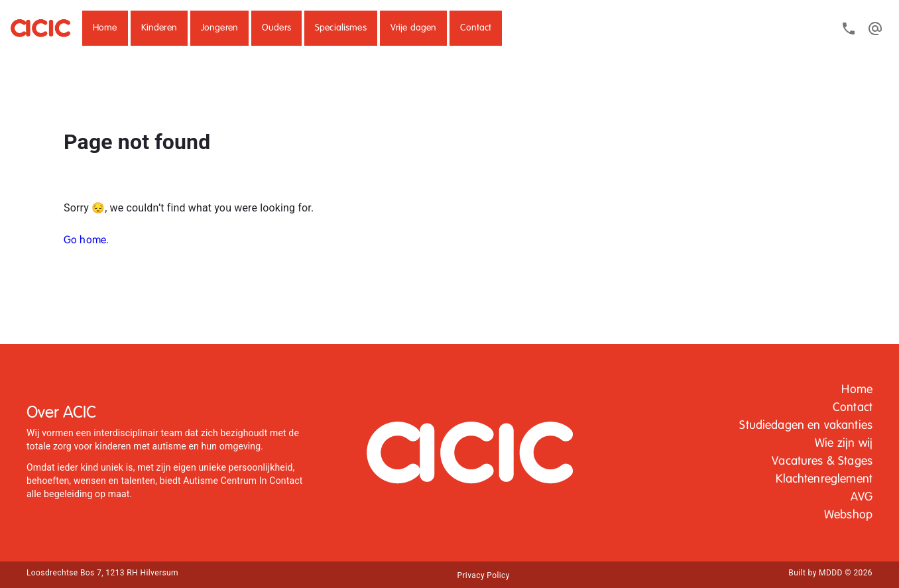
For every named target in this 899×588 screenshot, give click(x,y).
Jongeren (219, 28)
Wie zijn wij (844, 443)
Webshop (848, 515)
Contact (476, 28)
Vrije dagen (414, 28)
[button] (105, 28)
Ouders (276, 28)
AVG (862, 497)
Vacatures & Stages (822, 461)
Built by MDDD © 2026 (830, 573)
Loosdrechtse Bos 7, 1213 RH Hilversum (102, 573)
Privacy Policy (483, 575)
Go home (85, 241)
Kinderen (159, 28)
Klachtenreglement (824, 479)
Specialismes (341, 28)
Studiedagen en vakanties (806, 426)
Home (105, 28)
